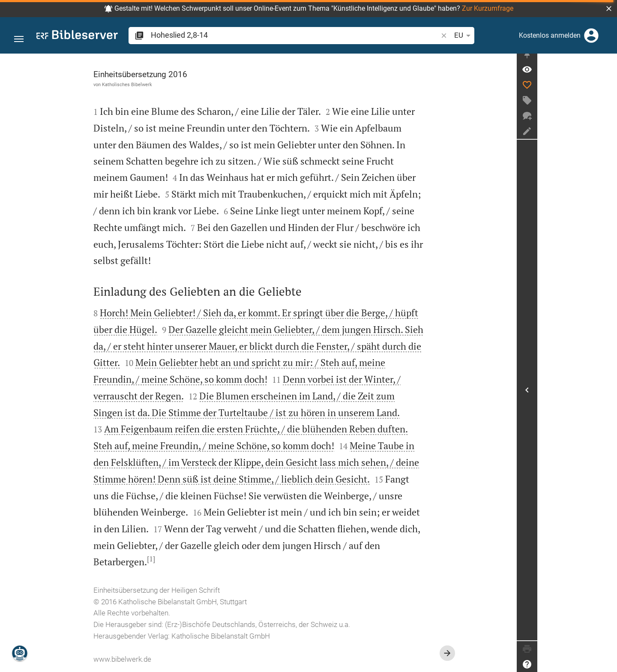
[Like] (607, 92)
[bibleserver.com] (77, 36)
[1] (191, 559)
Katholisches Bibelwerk (167, 84)
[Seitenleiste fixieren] (607, 61)
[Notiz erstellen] (607, 138)
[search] (265, 35)
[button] (609, 9)
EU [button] (405, 36)
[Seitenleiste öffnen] (607, 394)
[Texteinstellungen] (426, 36)
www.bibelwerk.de (162, 659)
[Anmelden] (591, 36)
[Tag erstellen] (607, 108)
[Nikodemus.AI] (20, 653)
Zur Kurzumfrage (488, 8)
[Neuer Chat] (607, 123)
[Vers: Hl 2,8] (607, 77)
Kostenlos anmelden (550, 35)
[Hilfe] (607, 664)
